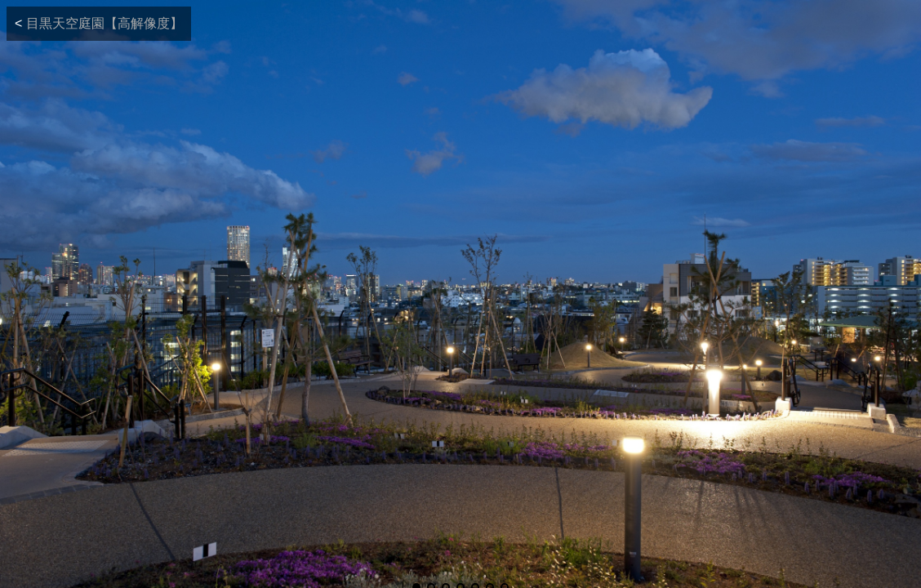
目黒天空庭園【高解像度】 (105, 23)
